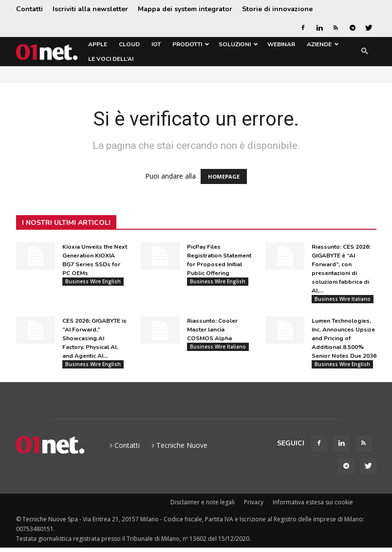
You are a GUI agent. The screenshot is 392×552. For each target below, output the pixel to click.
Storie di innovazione (277, 9)
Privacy (254, 506)
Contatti (29, 9)
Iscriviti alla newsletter (90, 9)
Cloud (129, 44)
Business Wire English (93, 281)
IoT (156, 44)
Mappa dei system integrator (185, 9)
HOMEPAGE (224, 176)
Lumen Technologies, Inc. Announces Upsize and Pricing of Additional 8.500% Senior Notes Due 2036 (344, 340)
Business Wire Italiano (343, 299)
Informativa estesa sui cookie (313, 506)
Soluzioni (238, 44)
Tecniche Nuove (182, 449)
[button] (365, 52)
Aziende (323, 44)
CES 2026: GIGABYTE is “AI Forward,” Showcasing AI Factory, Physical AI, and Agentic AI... (94, 340)
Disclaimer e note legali (203, 506)
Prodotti (191, 44)
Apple (98, 44)
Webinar (281, 44)
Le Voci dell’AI (111, 59)
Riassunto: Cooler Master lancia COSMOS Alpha (212, 331)
